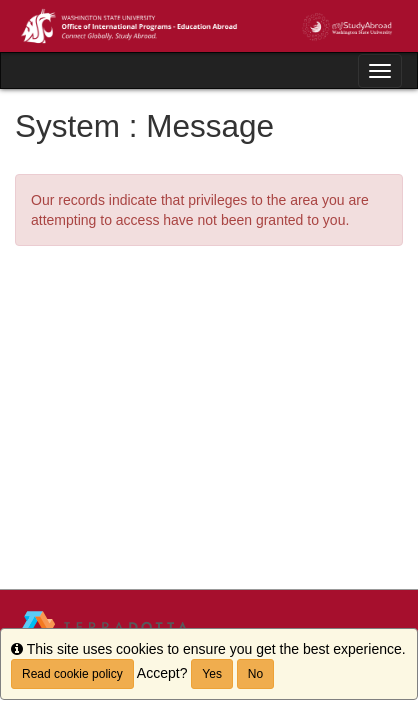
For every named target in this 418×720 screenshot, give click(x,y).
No (255, 674)
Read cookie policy (72, 674)
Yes (212, 674)
